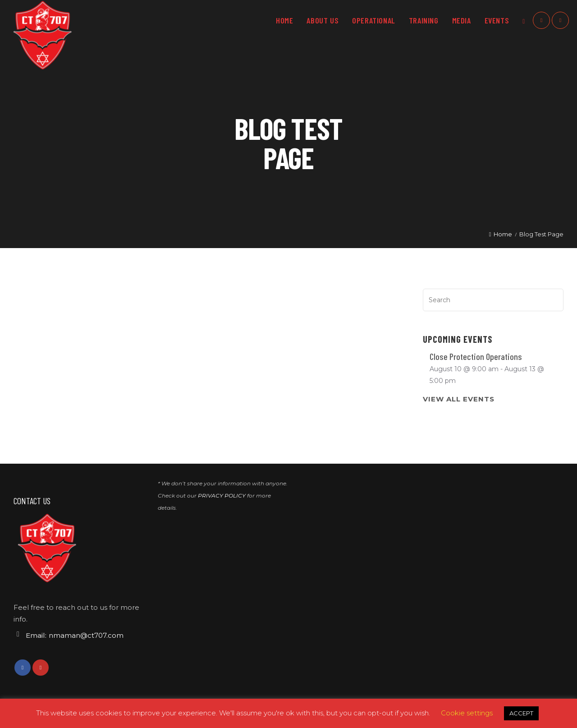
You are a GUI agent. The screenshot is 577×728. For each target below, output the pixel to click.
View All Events (459, 399)
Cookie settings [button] (467, 713)
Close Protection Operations (476, 356)
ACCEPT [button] (521, 713)
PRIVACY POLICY (222, 495)
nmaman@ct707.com (86, 635)
